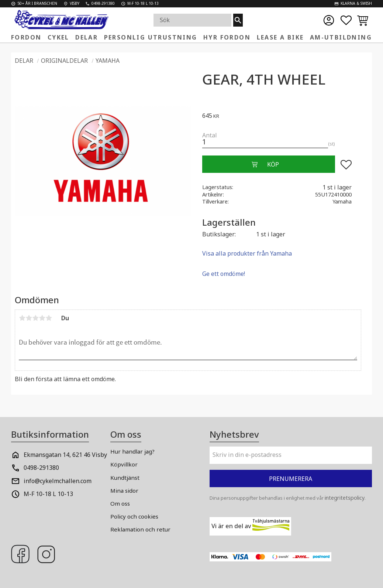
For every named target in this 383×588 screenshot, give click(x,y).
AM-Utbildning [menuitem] (341, 37)
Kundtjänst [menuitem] (125, 478)
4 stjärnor (42, 318)
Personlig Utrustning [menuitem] (151, 37)
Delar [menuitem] (87, 37)
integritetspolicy (345, 498)
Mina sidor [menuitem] (124, 490)
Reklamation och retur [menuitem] (140, 529)
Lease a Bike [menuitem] (280, 37)
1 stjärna (22, 318)
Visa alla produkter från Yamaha (247, 253)
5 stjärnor (49, 318)
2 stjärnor (29, 318)
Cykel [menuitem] (58, 37)
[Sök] (238, 20)
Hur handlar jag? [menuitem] (132, 451)
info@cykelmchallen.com (58, 481)
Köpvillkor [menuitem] (124, 464)
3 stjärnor (35, 318)
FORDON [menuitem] (26, 37)
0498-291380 (41, 468)
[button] (346, 20)
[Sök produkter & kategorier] (193, 20)
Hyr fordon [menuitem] (227, 37)
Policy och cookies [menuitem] (134, 516)
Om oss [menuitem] (120, 503)
